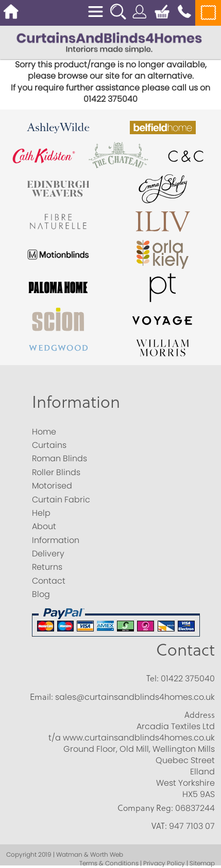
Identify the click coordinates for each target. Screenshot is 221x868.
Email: (41, 697)
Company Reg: (145, 808)
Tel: (152, 678)
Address (200, 715)
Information (76, 401)
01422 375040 (188, 679)
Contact (185, 649)
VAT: (159, 826)
